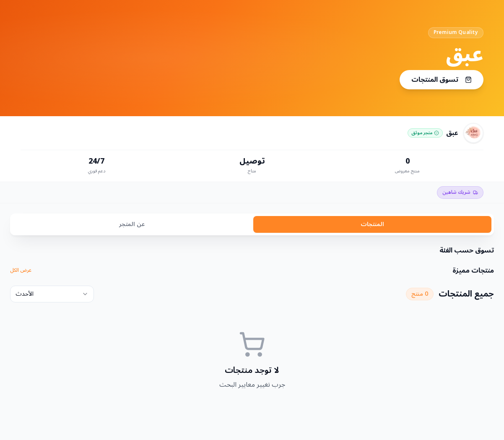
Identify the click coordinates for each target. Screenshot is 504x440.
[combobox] (52, 294)
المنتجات (372, 224)
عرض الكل (21, 271)
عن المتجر (132, 224)
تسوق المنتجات (442, 80)
